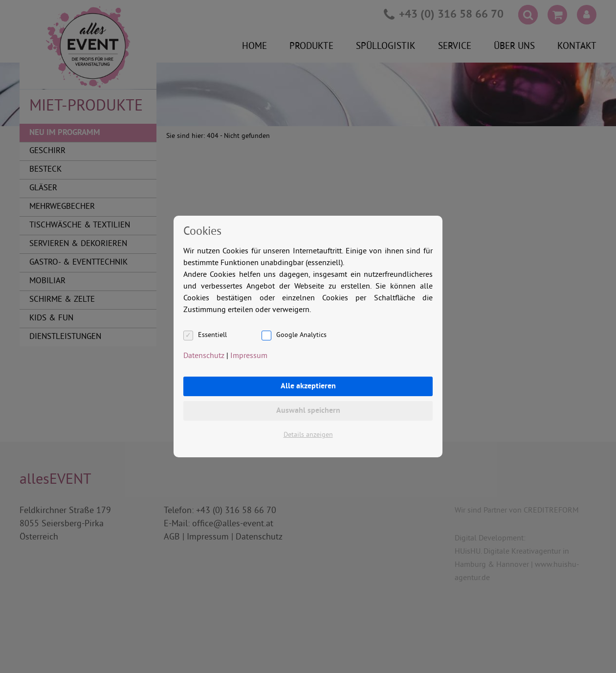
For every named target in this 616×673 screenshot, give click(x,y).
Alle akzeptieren (308, 386)
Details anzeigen (308, 435)
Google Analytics (301, 335)
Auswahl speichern (308, 411)
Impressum (249, 356)
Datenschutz (204, 356)
